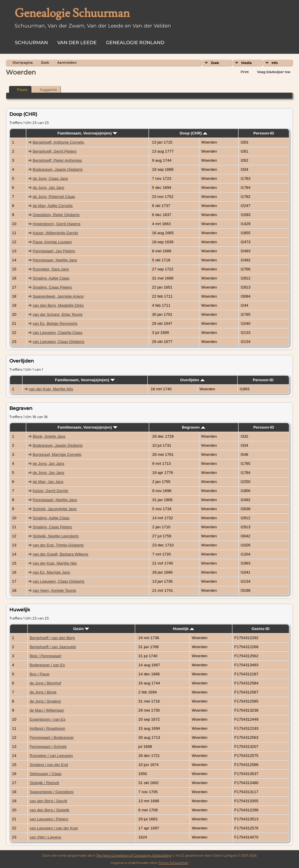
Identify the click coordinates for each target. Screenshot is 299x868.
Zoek (215, 63)
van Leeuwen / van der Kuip (54, 828)
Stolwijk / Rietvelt (45, 783)
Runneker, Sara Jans (51, 269)
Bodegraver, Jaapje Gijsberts (58, 169)
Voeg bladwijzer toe (274, 72)
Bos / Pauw (40, 674)
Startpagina (23, 63)
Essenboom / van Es (48, 719)
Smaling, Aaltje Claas (51, 278)
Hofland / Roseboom (48, 728)
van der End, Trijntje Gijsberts (58, 545)
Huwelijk (184, 629)
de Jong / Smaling (45, 701)
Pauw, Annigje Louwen (52, 242)
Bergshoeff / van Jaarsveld (53, 647)
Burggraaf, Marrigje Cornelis (57, 454)
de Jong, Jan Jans (48, 188)
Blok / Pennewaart (46, 656)
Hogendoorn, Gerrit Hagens (57, 224)
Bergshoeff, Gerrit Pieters (55, 151)
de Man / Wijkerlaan (47, 710)
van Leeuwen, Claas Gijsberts (59, 342)
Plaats (20, 89)
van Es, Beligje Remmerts (55, 323)
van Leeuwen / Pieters (49, 819)
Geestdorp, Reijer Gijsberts (56, 215)
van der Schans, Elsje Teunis (58, 314)
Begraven (193, 427)
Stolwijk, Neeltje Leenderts (56, 536)
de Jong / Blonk (43, 692)
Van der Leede (77, 43)
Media (246, 63)
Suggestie (46, 89)
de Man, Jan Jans (48, 482)
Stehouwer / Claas (46, 774)
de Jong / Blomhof (45, 683)
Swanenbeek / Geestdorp (52, 792)
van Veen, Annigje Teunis (54, 590)
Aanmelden (67, 63)
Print (245, 72)
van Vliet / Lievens (46, 837)
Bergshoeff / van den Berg (52, 638)
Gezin (81, 629)
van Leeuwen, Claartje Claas (58, 333)
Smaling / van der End (49, 765)
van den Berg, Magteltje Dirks (58, 305)
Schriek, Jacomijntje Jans (55, 509)
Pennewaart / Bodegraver (52, 737)
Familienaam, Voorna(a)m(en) (87, 133)
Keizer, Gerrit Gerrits (50, 491)
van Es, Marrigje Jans (51, 572)
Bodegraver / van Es (47, 665)
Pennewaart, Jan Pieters (54, 251)
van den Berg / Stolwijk (50, 810)
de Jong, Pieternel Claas (54, 197)
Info (275, 63)
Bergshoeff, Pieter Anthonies (57, 160)
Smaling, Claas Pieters (52, 287)
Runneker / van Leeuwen (51, 756)
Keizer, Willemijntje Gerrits (55, 233)
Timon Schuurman (173, 863)
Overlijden (192, 380)
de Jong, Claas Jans (50, 178)
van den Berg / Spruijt (48, 801)
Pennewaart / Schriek (48, 747)
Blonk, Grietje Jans (49, 436)
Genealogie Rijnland (135, 43)
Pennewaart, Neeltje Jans (55, 260)
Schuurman (31, 43)
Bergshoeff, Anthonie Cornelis (58, 142)
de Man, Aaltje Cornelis (53, 206)
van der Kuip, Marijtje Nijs (51, 389)
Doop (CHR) (193, 133)
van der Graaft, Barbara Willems (60, 554)
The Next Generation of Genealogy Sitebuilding (134, 855)
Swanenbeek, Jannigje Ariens (58, 296)
